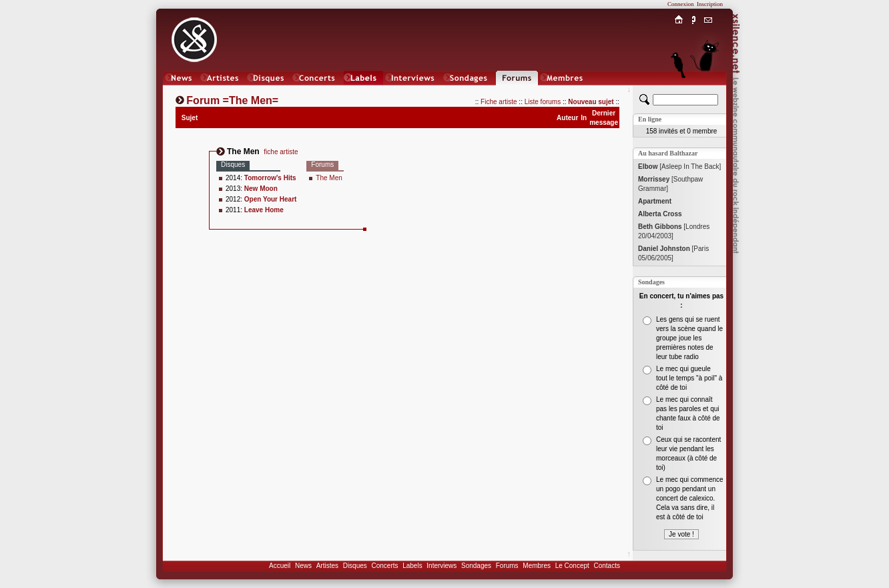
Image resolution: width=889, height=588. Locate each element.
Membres (537, 566)
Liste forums (543, 102)
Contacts (606, 566)
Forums (507, 566)
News (303, 566)
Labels (412, 566)
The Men (329, 178)
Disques (355, 566)
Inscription (710, 4)
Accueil (280, 566)
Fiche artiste (499, 102)
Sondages (476, 566)
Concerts (384, 566)
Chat (708, 91)
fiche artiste (281, 152)
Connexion (681, 4)
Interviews (441, 566)
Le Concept (572, 566)
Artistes (327, 566)
